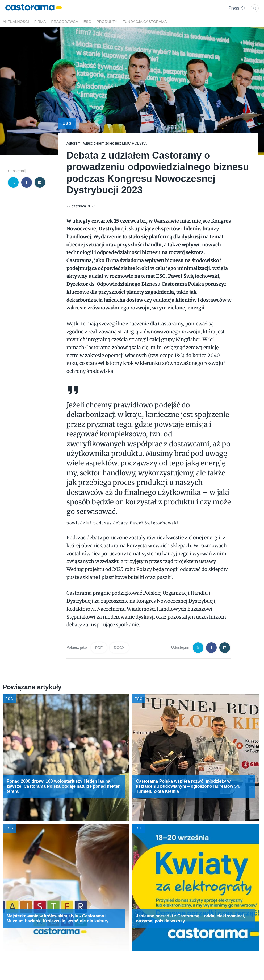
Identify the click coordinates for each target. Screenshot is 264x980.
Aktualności (16, 22)
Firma (40, 22)
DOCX (119, 648)
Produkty (107, 22)
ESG (87, 22)
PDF (99, 648)
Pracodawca (64, 22)
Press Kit (237, 8)
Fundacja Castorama (145, 22)
